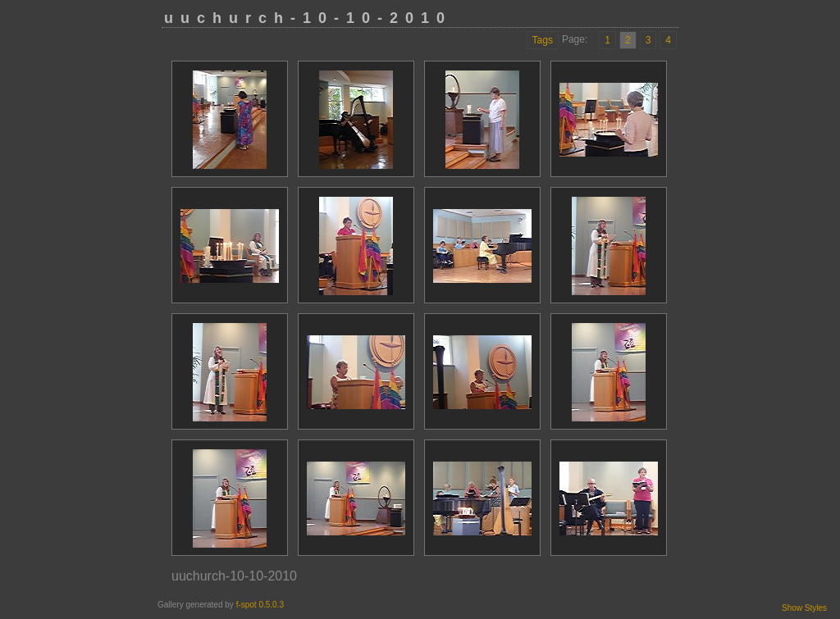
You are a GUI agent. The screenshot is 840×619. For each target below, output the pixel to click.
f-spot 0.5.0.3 (260, 605)
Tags (543, 40)
